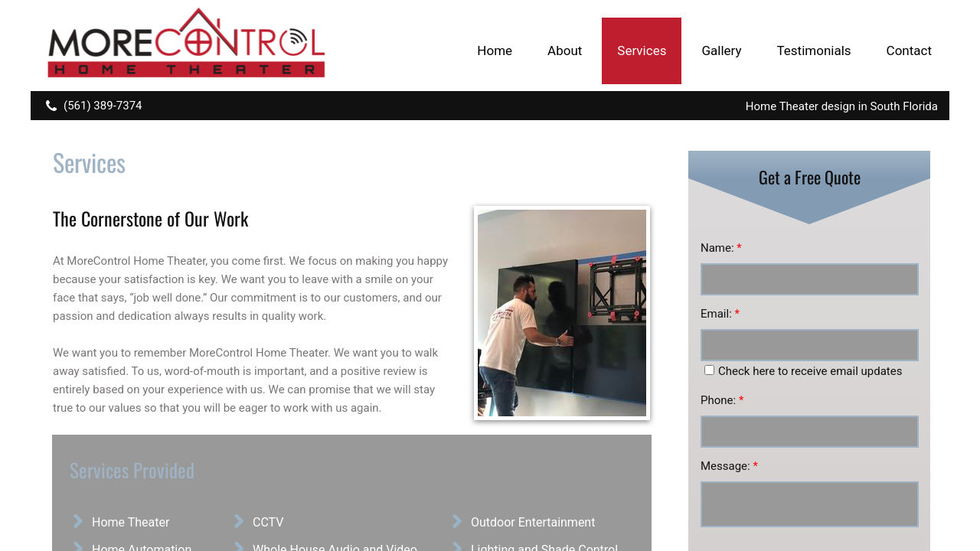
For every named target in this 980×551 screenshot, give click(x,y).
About (565, 51)
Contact (909, 51)
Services (642, 51)
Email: (720, 314)
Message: (729, 466)
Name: (721, 248)
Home (495, 51)
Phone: (722, 400)
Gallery (721, 51)
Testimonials (813, 51)
